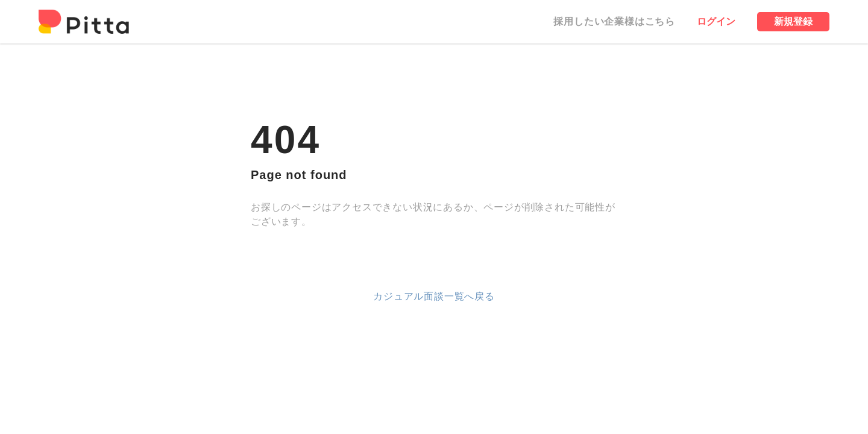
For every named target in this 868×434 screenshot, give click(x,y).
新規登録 (793, 21)
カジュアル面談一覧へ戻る (434, 296)
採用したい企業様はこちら (614, 21)
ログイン (716, 21)
